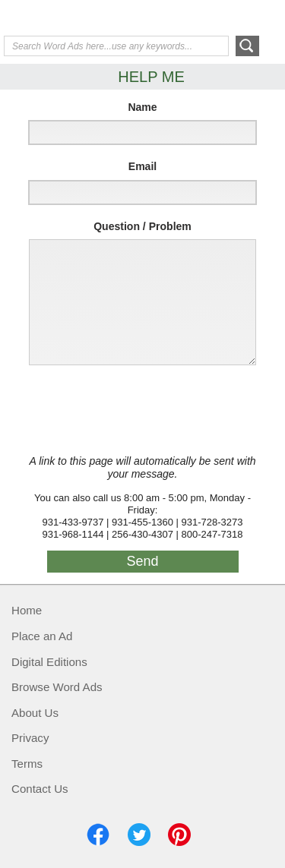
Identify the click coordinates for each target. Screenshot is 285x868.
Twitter (139, 835)
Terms (27, 764)
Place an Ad (42, 636)
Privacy (30, 738)
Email (142, 166)
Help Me (199, 17)
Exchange (65, 19)
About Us (35, 713)
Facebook (98, 835)
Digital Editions (49, 662)
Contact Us (40, 789)
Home (27, 610)
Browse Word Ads (57, 687)
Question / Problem (142, 226)
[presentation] (138, 410)
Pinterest (179, 835)
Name (142, 107)
